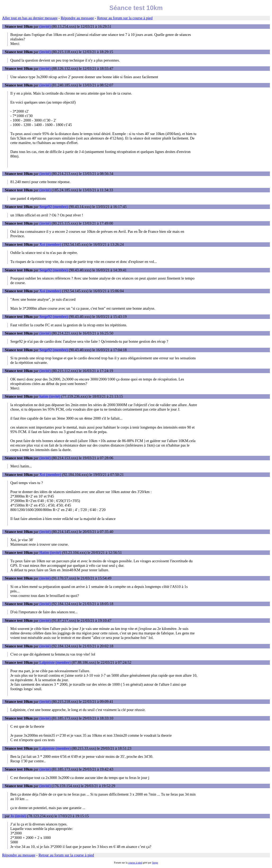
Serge (155, 863)
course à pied (135, 863)
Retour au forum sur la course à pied (125, 18)
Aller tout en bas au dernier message (30, 18)
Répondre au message (77, 18)
